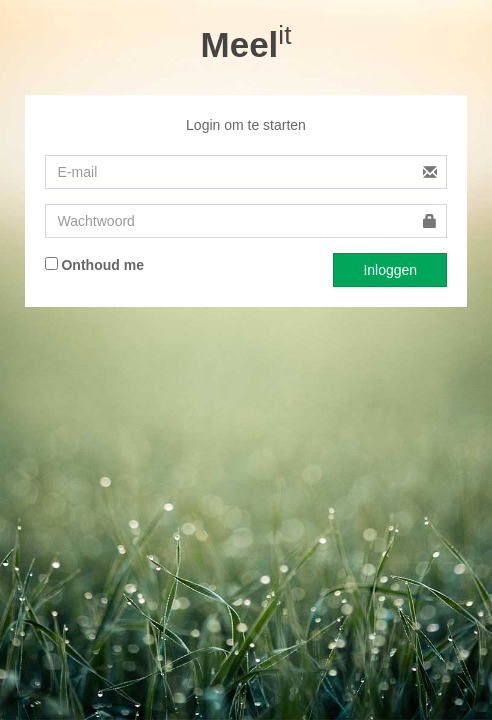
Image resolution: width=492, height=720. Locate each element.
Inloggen (390, 270)
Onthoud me (94, 265)
